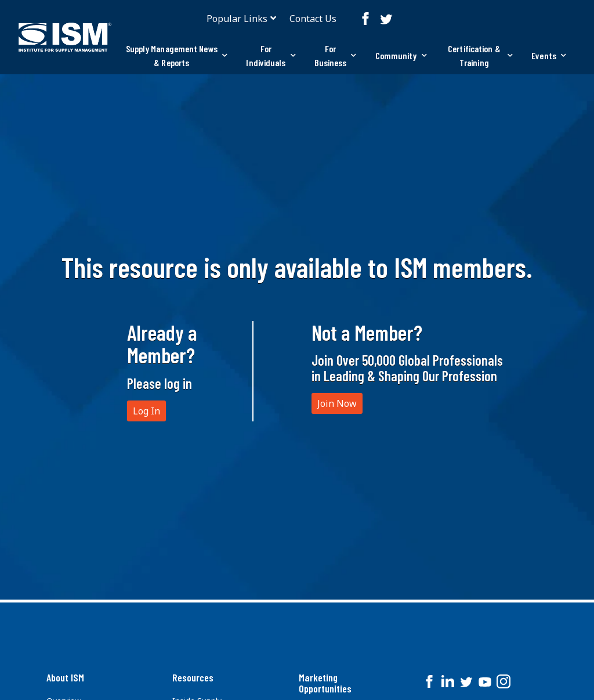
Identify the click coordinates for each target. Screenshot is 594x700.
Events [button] (549, 55)
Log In (146, 411)
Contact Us (313, 19)
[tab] (176, 56)
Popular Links (237, 19)
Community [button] (401, 55)
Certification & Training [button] (480, 55)
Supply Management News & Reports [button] (177, 55)
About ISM (65, 677)
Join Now (337, 403)
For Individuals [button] (271, 55)
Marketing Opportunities (325, 683)
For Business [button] (336, 55)
